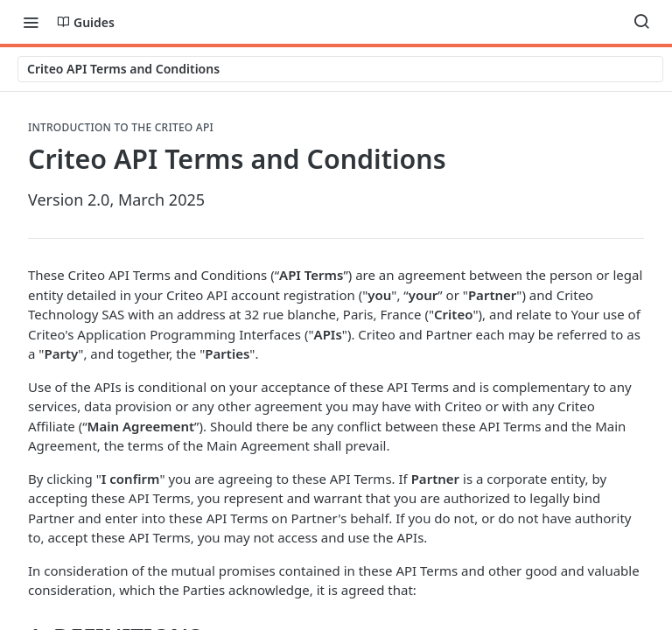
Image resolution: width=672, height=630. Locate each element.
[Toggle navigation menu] (31, 22)
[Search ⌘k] (641, 22)
